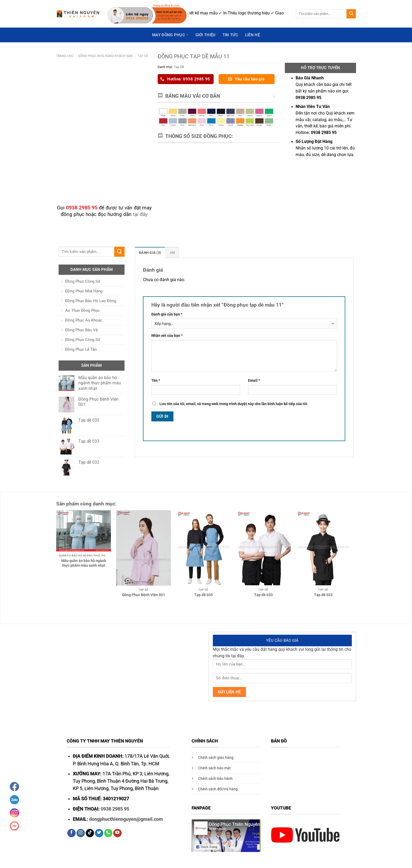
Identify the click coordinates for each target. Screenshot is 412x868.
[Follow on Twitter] (99, 833)
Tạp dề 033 (263, 595)
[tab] (149, 252)
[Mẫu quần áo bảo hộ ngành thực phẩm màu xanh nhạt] (84, 531)
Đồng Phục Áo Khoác (84, 320)
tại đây (140, 214)
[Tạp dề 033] (263, 548)
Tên (156, 380)
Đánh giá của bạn (167, 314)
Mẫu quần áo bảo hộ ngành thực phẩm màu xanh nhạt (84, 563)
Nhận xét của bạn (167, 335)
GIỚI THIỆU (206, 35)
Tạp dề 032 (323, 595)
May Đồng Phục (170, 35)
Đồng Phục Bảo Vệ (81, 330)
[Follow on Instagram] (81, 833)
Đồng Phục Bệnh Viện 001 (144, 595)
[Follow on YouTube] (117, 833)
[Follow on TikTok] (90, 833)
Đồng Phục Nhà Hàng (84, 291)
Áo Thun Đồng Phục (83, 311)
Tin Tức (230, 35)
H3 (171, 253)
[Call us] (108, 833)
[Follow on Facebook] (71, 833)
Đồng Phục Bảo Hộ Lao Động (91, 301)
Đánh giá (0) (149, 253)
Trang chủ (65, 56)
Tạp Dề (143, 56)
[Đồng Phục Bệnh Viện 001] (143, 548)
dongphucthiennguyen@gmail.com (126, 819)
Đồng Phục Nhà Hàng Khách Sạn (105, 56)
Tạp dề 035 (204, 595)
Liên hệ (253, 35)
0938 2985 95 (115, 809)
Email (254, 380)
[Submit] (351, 14)
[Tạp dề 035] (203, 548)
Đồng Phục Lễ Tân (81, 349)
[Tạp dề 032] (323, 548)
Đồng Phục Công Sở (83, 281)
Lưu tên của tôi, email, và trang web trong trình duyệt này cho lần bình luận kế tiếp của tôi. (234, 404)
